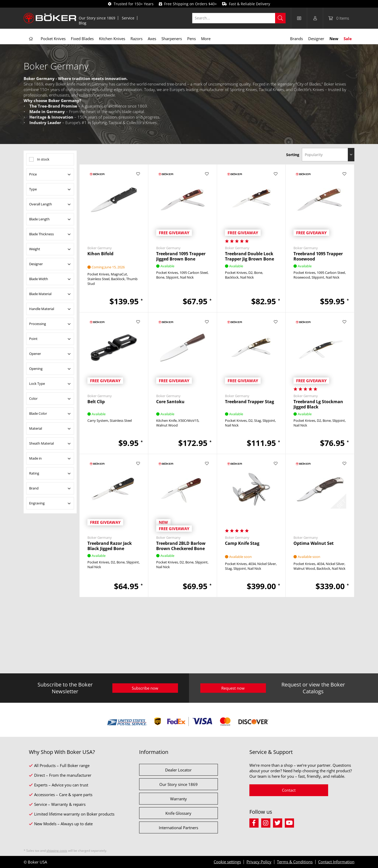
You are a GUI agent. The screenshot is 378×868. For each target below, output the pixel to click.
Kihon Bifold (100, 254)
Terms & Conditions (295, 862)
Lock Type (37, 384)
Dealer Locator (178, 770)
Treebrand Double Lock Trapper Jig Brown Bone (250, 256)
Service (128, 18)
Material (36, 428)
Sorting (293, 155)
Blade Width (39, 279)
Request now (233, 688)
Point (33, 339)
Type (33, 189)
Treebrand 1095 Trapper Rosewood (318, 256)
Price (33, 174)
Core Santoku (170, 402)
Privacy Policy (259, 862)
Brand (34, 488)
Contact (289, 790)
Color (33, 398)
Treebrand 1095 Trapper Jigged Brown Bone (181, 256)
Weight (35, 249)
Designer (36, 264)
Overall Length (41, 204)
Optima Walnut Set (314, 543)
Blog (83, 23)
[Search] (280, 18)
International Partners (178, 828)
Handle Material (42, 309)
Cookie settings (227, 862)
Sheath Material (41, 443)
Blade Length (39, 219)
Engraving (37, 503)
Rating (34, 473)
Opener (35, 354)
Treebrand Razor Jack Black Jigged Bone (110, 546)
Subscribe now (145, 688)
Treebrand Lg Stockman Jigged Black (318, 404)
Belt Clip (96, 402)
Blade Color (38, 413)
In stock (43, 159)
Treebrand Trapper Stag (250, 402)
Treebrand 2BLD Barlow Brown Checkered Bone (181, 546)
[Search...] (239, 18)
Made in (35, 458)
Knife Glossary (178, 813)
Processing (38, 324)
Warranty (178, 799)
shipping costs (57, 851)
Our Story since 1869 (97, 18)
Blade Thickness (41, 234)
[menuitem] (97, 18)
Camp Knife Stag (242, 543)
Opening (36, 369)
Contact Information (336, 862)
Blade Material (40, 294)
